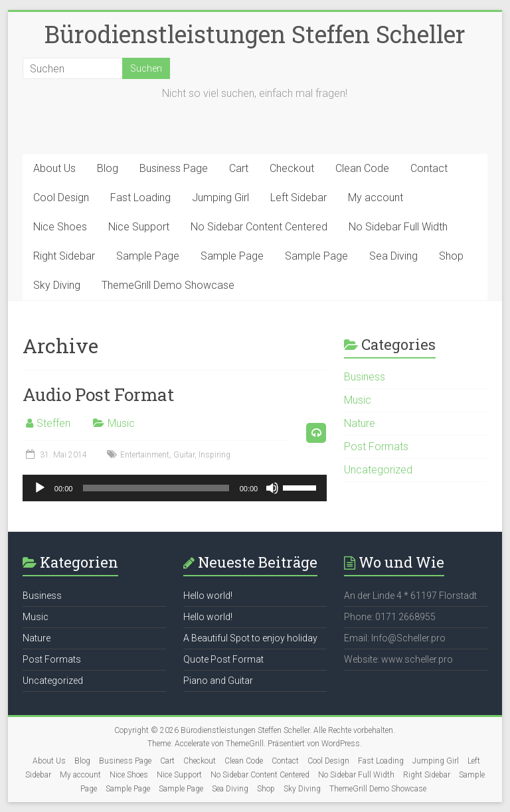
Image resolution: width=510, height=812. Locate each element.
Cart (239, 168)
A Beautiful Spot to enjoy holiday (250, 638)
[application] (175, 488)
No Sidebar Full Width (398, 227)
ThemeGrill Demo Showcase (168, 285)
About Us (54, 168)
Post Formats (376, 447)
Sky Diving (57, 285)
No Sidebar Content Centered (259, 227)
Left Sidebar (298, 198)
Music (121, 423)
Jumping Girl (220, 198)
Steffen (53, 423)
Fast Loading (140, 198)
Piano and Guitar (218, 681)
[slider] (156, 488)
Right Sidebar (64, 256)
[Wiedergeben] (40, 488)
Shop (451, 256)
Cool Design (61, 198)
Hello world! (208, 596)
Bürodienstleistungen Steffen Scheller (255, 34)
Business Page (174, 168)
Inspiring (214, 455)
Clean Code (362, 168)
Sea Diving (393, 256)
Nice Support (139, 227)
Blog (108, 168)
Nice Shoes (60, 227)
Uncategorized (378, 470)
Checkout (292, 168)
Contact (429, 168)
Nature (360, 423)
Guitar (184, 455)
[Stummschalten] (272, 488)
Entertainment (145, 455)
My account (376, 198)
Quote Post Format (223, 659)
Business (365, 377)
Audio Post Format (98, 394)
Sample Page (148, 256)
